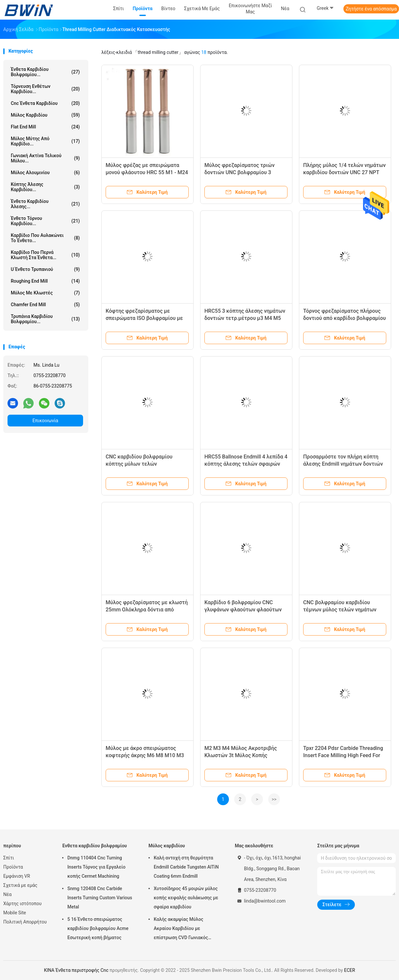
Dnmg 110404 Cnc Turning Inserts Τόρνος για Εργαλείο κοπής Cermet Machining (96, 867)
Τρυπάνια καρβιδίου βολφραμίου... (45, 319)
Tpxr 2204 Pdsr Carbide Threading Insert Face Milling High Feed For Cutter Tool (343, 755)
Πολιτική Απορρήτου (25, 922)
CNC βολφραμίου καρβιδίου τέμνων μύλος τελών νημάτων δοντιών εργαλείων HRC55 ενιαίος (345, 610)
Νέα (7, 894)
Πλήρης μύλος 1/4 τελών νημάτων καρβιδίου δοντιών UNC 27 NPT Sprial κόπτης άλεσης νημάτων (344, 172)
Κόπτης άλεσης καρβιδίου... (45, 187)
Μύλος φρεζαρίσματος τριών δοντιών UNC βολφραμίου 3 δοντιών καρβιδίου (240, 172)
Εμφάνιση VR (17, 876)
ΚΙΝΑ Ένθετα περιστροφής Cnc (76, 970)
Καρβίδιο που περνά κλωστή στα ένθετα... (45, 255)
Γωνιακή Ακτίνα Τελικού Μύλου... (45, 158)
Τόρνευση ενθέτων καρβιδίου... (45, 89)
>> (274, 799)
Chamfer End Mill (45, 305)
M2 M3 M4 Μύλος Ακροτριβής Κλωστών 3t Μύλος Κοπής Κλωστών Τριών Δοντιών (241, 755)
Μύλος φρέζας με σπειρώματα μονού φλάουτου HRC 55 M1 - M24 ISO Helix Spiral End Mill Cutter (147, 172)
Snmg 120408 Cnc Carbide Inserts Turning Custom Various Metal (100, 898)
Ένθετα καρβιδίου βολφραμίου (95, 846)
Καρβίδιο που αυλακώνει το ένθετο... (45, 238)
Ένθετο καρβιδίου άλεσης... (45, 204)
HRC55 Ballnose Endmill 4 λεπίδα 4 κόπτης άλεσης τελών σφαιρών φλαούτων (246, 464)
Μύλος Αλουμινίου (45, 173)
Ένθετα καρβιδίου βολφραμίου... (45, 72)
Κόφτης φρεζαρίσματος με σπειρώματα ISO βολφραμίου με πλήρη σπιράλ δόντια (144, 318)
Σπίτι (9, 858)
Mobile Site (15, 913)
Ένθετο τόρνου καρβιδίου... (45, 221)
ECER (350, 970)
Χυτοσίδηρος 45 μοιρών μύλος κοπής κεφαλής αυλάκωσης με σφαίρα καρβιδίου (186, 898)
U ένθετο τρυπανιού (45, 269)
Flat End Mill (45, 127)
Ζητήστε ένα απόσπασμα (371, 9)
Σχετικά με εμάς (20, 885)
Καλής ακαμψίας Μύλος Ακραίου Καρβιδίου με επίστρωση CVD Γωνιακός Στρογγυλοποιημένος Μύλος (183, 929)
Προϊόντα (13, 867)
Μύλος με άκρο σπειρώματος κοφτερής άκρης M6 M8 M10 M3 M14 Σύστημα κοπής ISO (145, 755)
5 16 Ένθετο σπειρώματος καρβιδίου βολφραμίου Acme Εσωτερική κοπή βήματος (98, 928)
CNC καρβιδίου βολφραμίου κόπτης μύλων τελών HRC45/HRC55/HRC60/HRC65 (141, 464)
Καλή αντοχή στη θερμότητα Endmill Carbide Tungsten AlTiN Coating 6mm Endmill (186, 867)
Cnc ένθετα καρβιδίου (45, 103)
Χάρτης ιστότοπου (22, 904)
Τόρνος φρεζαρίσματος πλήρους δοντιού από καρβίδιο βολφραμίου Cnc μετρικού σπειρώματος (345, 318)
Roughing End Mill (45, 281)
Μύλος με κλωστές (45, 293)
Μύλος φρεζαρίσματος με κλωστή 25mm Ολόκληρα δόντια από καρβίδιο (147, 610)
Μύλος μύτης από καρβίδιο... (45, 141)
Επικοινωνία (45, 421)
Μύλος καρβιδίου (45, 115)
